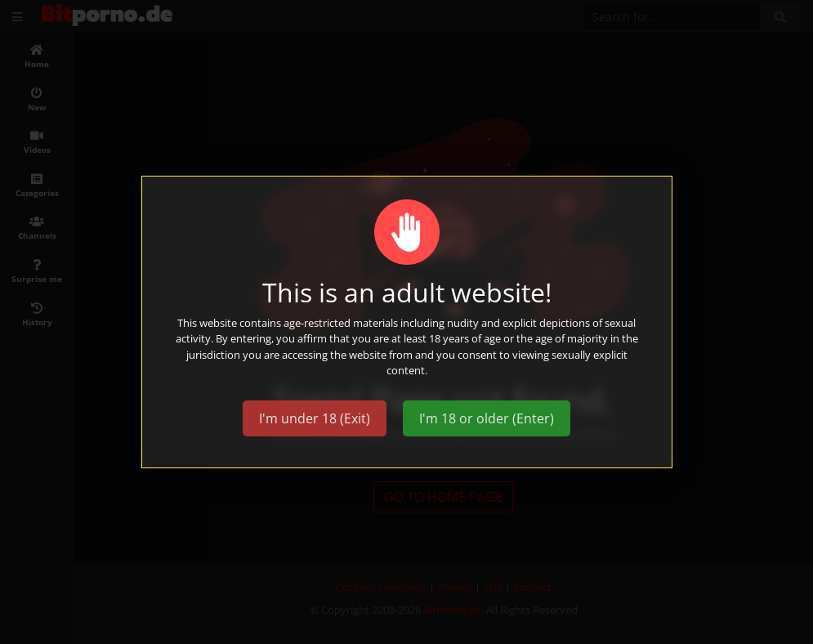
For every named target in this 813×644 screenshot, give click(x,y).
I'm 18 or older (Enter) (487, 418)
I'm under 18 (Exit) (315, 418)
